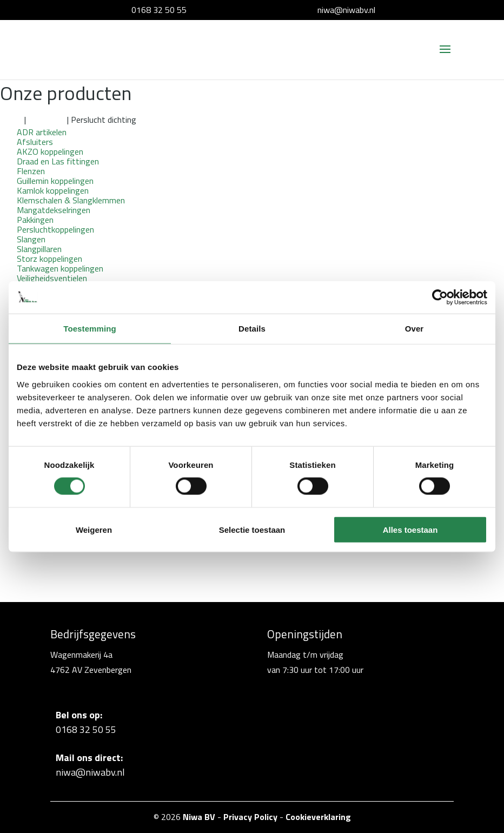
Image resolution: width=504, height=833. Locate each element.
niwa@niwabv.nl (346, 10)
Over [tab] (415, 329)
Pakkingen (47, 120)
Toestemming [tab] (90, 329)
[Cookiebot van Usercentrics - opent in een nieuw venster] (440, 297)
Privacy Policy (250, 817)
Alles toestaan (410, 529)
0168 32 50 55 (159, 10)
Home (11, 120)
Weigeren (94, 529)
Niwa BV (199, 817)
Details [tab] (252, 329)
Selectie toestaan (252, 529)
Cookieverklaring (318, 817)
